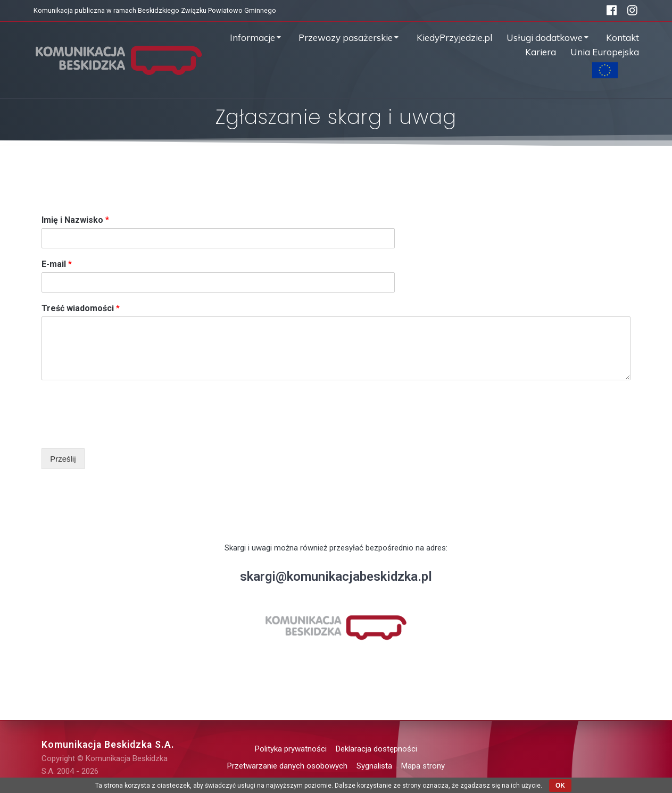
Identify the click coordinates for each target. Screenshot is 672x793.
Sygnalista (374, 766)
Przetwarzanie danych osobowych (287, 766)
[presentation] (122, 431)
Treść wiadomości (81, 308)
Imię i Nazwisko (75, 220)
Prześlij (63, 459)
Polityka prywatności (291, 749)
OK (560, 786)
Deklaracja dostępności (376, 749)
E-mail (57, 264)
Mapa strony (423, 766)
